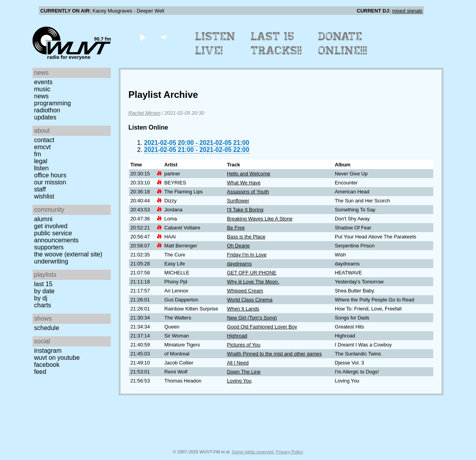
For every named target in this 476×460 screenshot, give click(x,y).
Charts (43, 305)
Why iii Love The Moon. (253, 282)
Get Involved (51, 226)
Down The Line (244, 372)
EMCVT (42, 147)
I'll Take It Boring (245, 210)
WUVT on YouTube (57, 358)
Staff (40, 189)
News (41, 96)
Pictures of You (244, 345)
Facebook (47, 365)
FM (38, 154)
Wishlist (44, 196)
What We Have (244, 183)
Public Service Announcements (56, 237)
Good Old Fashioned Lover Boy (262, 327)
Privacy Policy (290, 452)
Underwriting (51, 261)
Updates (45, 117)
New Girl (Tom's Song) (252, 318)
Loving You (239, 381)
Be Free (236, 228)
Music (42, 89)
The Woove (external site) (68, 254)
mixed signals (407, 11)
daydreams (239, 264)
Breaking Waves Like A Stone (260, 219)
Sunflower (238, 201)
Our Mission (50, 182)
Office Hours (50, 175)
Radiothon (47, 110)
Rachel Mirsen (144, 113)
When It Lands (243, 309)
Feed (40, 372)
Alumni (43, 219)
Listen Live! (215, 43)
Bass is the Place (246, 237)
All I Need (238, 363)
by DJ (41, 298)
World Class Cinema (250, 300)
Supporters (49, 247)
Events (43, 82)
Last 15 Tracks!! (277, 43)
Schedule (47, 328)
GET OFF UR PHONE (252, 273)
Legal (41, 161)
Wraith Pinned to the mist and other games (274, 354)
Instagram (48, 351)
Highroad (237, 336)
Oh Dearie (238, 246)
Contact (44, 140)
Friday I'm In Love (247, 255)
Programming (52, 103)
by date (44, 291)
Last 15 (43, 284)
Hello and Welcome (249, 174)
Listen (41, 168)
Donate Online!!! (343, 43)
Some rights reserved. (253, 452)
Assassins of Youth (248, 192)
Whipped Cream (245, 291)
